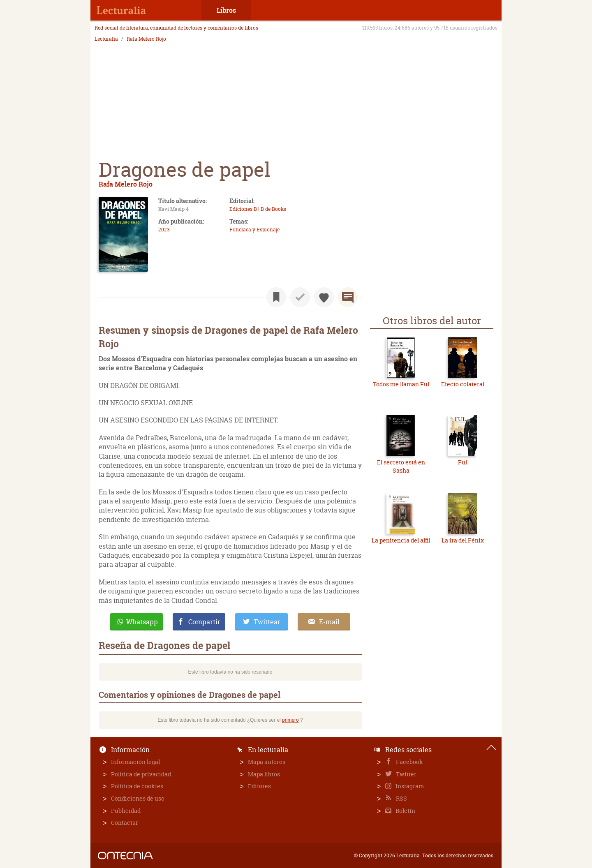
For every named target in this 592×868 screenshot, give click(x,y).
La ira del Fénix (463, 540)
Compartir (204, 622)
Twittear (267, 622)
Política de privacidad (141, 774)
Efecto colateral (463, 384)
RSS (401, 798)
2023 (164, 230)
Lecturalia (106, 39)
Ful (462, 462)
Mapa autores (267, 762)
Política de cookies (137, 786)
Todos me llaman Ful (401, 384)
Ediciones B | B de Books (258, 209)
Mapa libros (264, 774)
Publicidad (126, 811)
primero (290, 720)
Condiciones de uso (138, 798)
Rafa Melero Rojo (146, 39)
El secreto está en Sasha (401, 466)
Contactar (125, 823)
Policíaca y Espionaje (254, 230)
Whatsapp (142, 622)
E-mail (329, 622)
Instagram (409, 786)
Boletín (405, 811)
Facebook (409, 762)
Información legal (135, 762)
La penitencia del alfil (401, 540)
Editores (259, 786)
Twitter (406, 774)
